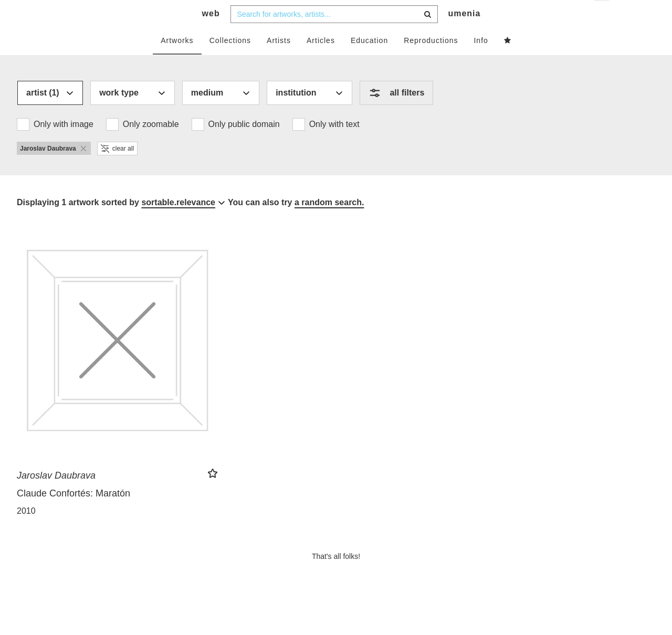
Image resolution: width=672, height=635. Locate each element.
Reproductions (431, 61)
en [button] (602, 16)
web (211, 34)
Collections (230, 61)
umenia (464, 34)
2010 (26, 532)
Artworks (177, 61)
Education (369, 61)
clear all (117, 170)
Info (481, 61)
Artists (279, 61)
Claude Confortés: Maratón (73, 514)
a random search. (329, 223)
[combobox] (334, 35)
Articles (321, 61)
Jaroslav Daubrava (56, 496)
